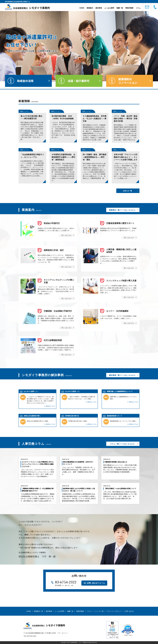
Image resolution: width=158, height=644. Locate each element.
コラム (138, 8)
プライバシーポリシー (114, 611)
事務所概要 (129, 8)
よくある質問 (109, 8)
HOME (82, 8)
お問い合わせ (129, 611)
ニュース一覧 (99, 611)
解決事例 (99, 8)
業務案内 (90, 8)
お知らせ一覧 (127, 191)
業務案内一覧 (38, 611)
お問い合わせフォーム (96, 583)
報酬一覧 (120, 8)
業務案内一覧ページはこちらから (122, 210)
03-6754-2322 (66, 582)
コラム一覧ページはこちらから (122, 444)
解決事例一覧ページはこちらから (122, 375)
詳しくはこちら (67, 235)
